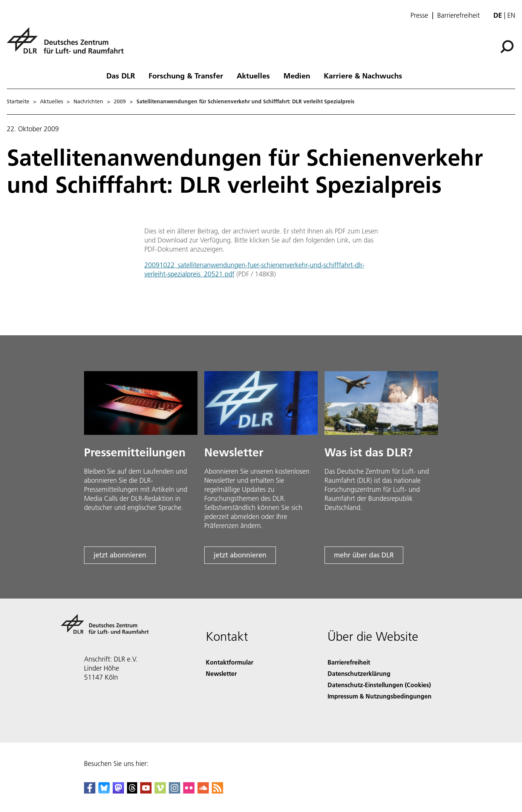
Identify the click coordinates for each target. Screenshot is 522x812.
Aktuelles (253, 75)
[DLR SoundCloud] (203, 791)
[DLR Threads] (132, 791)
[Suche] (507, 47)
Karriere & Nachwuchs (363, 75)
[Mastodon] (118, 791)
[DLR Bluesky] (104, 791)
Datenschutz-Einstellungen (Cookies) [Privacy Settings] (379, 685)
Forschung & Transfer (186, 75)
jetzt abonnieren (120, 555)
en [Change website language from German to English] (511, 15)
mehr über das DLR (364, 555)
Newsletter (221, 673)
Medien (297, 75)
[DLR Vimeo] (160, 791)
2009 (120, 101)
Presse (419, 15)
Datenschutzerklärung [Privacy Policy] (359, 673)
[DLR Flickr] (189, 791)
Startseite (18, 101)
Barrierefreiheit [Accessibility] (349, 662)
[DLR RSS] (217, 791)
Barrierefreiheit (458, 15)
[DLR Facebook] (90, 791)
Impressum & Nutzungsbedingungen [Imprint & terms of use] (380, 696)
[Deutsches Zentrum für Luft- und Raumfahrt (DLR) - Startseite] (68, 45)
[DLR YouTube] (146, 791)
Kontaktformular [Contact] (230, 662)
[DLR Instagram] (175, 791)
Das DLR (121, 75)
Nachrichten (88, 101)
